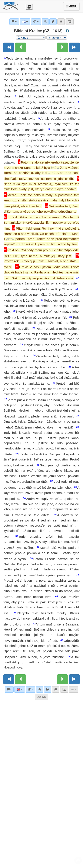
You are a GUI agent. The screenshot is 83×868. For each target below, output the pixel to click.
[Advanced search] (40, 689)
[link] (48, 689)
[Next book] (74, 47)
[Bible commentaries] (9, 689)
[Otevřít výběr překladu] (29, 7)
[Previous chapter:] (21, 47)
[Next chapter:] (62, 47)
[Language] (19, 689)
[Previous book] (9, 47)
